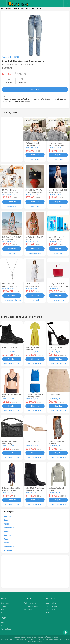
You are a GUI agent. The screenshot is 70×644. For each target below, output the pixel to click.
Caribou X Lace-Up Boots (11, 347)
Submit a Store (52, 606)
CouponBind (41, 639)
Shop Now (35, 89)
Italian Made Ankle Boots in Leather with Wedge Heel (35, 490)
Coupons (4, 613)
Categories (5, 603)
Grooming (8, 550)
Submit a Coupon (53, 609)
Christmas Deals (30, 603)
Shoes (6, 524)
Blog (3, 609)
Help (48, 613)
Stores (4, 606)
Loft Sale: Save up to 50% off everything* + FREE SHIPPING (12, 239)
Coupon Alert (51, 603)
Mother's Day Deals (31, 606)
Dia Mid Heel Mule (32, 441)
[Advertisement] (12, 139)
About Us (5, 622)
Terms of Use (6, 629)
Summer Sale (29, 609)
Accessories (9, 527)
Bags (6, 520)
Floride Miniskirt (55, 394)
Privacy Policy (6, 626)
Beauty (6, 531)
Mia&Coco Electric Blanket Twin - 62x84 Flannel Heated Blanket (57, 146)
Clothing (7, 516)
